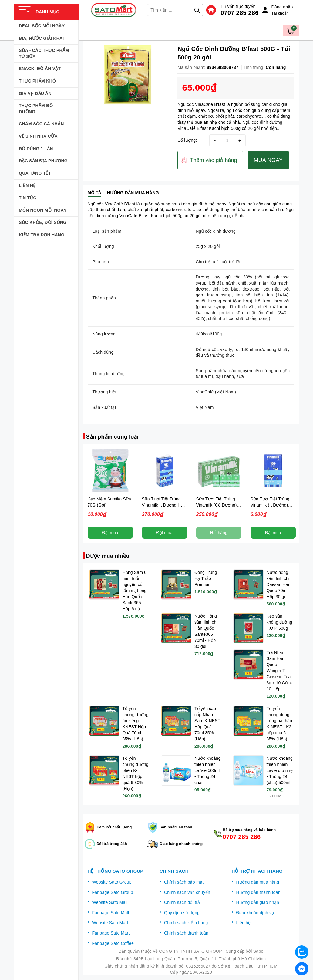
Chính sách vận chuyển (187, 892)
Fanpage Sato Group (113, 892)
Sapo (258, 951)
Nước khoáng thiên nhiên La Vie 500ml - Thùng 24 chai (207, 770)
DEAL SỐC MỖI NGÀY (42, 26)
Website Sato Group (112, 882)
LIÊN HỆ (27, 185)
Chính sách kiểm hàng (186, 923)
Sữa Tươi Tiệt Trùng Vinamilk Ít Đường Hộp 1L (164, 505)
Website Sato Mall (110, 902)
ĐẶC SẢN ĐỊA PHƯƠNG (43, 161)
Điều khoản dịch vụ (255, 913)
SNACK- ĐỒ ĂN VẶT (40, 69)
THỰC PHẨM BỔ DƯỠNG (36, 109)
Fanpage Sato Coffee (113, 943)
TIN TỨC (28, 198)
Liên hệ (244, 923)
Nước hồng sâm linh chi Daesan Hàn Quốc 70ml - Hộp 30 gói (279, 584)
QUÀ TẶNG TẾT (35, 173)
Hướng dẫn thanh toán (258, 892)
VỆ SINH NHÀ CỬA (38, 136)
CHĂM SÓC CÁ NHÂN (41, 124)
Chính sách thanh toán (186, 933)
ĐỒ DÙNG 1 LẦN (36, 149)
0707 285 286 (239, 13)
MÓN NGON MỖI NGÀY (43, 210)
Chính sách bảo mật (184, 882)
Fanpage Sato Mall (111, 913)
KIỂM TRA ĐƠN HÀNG (42, 235)
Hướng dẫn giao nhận (258, 902)
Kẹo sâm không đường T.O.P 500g (279, 622)
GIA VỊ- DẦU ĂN (35, 93)
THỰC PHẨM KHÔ (37, 81)
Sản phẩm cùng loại (112, 437)
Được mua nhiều (108, 556)
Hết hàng (219, 533)
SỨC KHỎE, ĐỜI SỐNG (43, 222)
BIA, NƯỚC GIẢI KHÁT (42, 38)
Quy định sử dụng (182, 913)
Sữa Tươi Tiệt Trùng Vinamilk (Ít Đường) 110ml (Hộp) (270, 505)
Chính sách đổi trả (182, 902)
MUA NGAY (268, 160)
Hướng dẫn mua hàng (258, 882)
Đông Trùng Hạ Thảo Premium (206, 578)
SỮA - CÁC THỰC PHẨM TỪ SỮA (44, 53)
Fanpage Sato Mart (111, 933)
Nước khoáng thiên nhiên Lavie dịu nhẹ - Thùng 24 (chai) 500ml (280, 770)
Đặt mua (110, 533)
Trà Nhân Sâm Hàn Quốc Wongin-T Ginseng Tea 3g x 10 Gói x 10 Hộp (279, 671)
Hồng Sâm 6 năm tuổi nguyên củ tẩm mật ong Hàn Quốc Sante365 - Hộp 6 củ (135, 591)
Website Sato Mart (110, 923)
